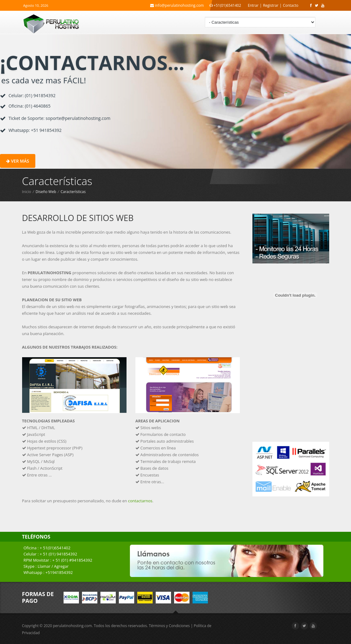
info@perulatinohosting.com (177, 5)
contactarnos (140, 501)
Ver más (18, 161)
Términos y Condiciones (169, 626)
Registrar (271, 5)
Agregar (61, 566)
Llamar (44, 566)
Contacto (291, 5)
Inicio (27, 192)
